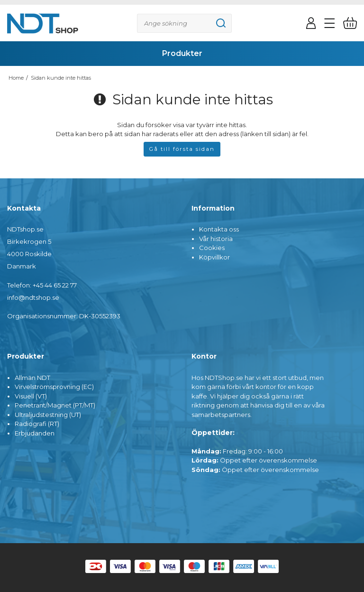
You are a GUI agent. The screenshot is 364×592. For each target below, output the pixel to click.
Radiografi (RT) (37, 424)
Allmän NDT (32, 378)
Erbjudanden (35, 433)
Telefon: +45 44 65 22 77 (42, 285)
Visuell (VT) (31, 396)
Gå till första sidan (182, 149)
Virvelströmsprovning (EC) (54, 387)
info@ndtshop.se (33, 297)
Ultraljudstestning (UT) (48, 415)
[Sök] (184, 23)
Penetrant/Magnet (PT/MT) (55, 405)
